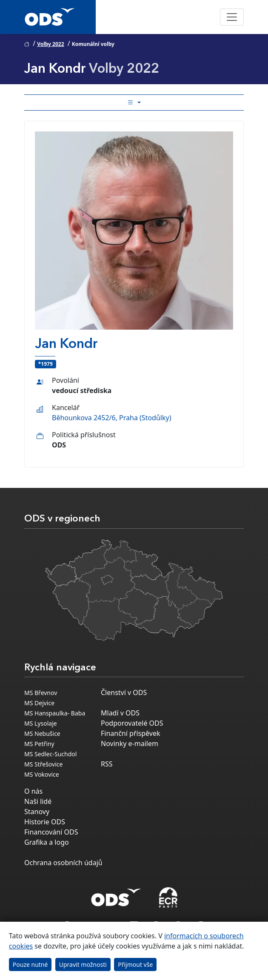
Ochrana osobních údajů (63, 863)
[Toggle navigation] (232, 17)
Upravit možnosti (83, 964)
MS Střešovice (43, 764)
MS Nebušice (42, 734)
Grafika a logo (47, 842)
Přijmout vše (135, 964)
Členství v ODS (124, 692)
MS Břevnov (41, 693)
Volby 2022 (50, 44)
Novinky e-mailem (130, 744)
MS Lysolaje (41, 723)
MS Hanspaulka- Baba (55, 713)
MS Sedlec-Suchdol (50, 754)
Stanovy (37, 812)
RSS (107, 764)
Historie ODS (45, 822)
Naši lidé (38, 801)
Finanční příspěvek (131, 733)
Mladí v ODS (120, 713)
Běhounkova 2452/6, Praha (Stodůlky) (111, 418)
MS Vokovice (42, 774)
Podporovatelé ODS (132, 723)
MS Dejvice (39, 703)
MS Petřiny (39, 744)
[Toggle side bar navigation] (134, 103)
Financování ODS (51, 832)
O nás (33, 791)
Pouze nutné (30, 964)
